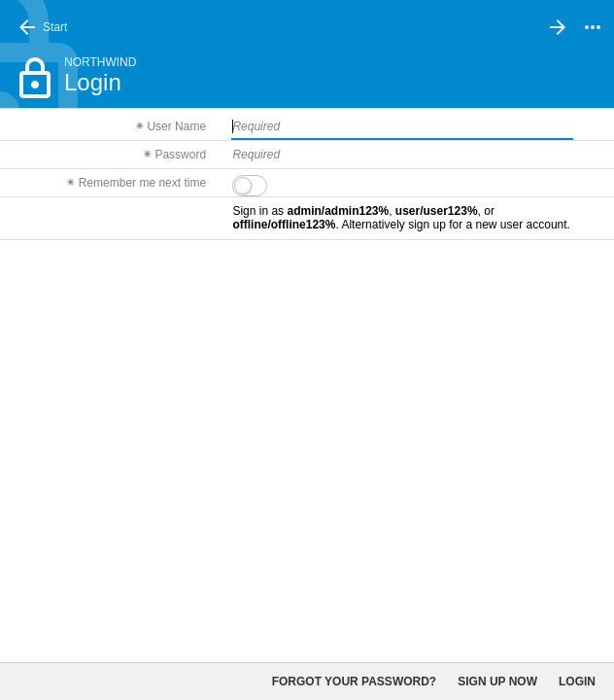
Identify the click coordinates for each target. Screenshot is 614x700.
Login (577, 682)
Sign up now (497, 682)
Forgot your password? (355, 682)
